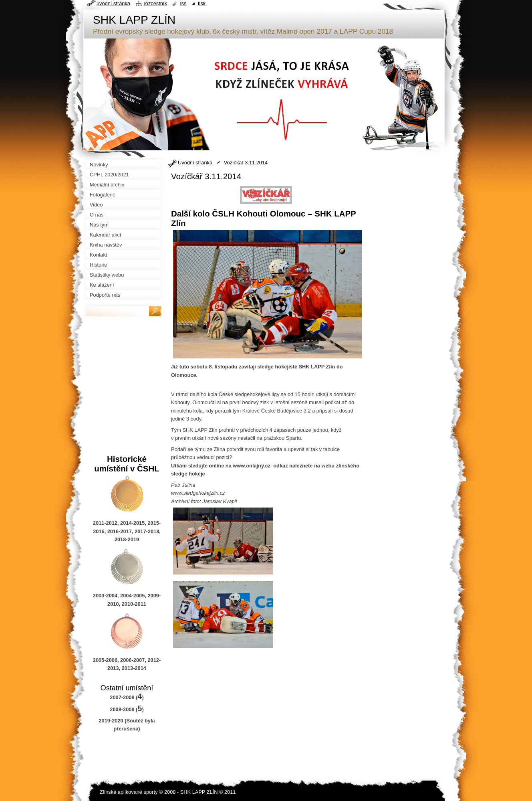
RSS (183, 3)
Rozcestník (155, 3)
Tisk (202, 3)
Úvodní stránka (195, 163)
